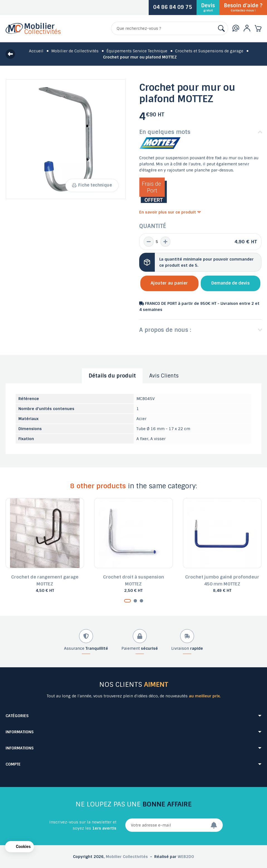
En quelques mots (165, 132)
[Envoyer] (217, 825)
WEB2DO (186, 857)
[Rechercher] (170, 28)
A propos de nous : (165, 330)
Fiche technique (92, 185)
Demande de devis (231, 283)
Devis (208, 7)
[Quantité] (157, 242)
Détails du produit (112, 376)
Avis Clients (164, 376)
